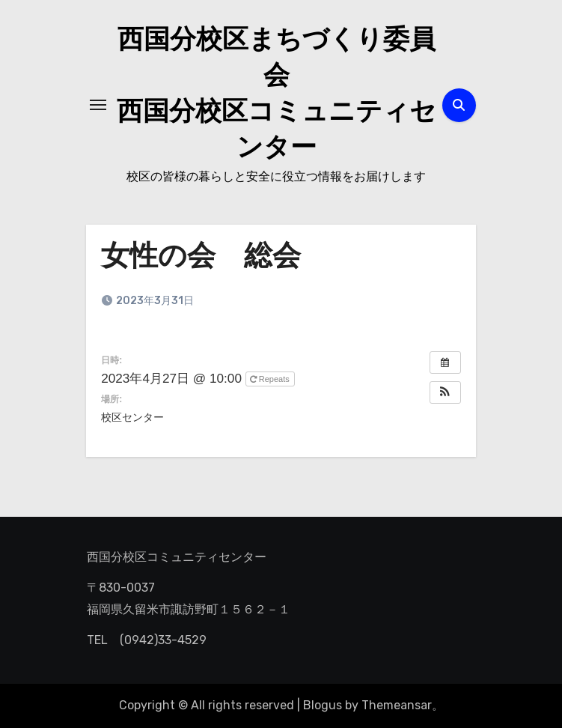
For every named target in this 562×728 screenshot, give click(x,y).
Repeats (271, 379)
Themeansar (397, 705)
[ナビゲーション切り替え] (98, 105)
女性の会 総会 (201, 258)
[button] (445, 392)
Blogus (323, 705)
